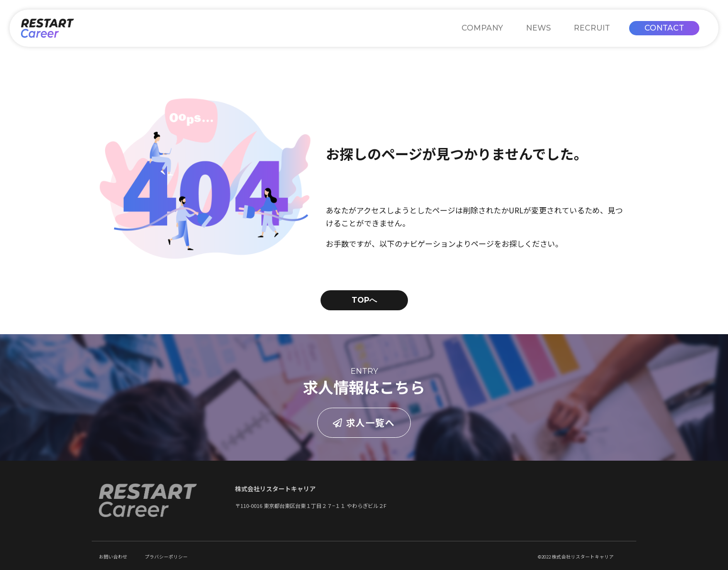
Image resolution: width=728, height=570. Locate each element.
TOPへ (364, 300)
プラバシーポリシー (166, 557)
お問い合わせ (113, 557)
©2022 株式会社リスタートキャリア (576, 557)
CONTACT (664, 28)
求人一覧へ (364, 422)
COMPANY (482, 28)
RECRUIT (592, 28)
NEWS (538, 28)
